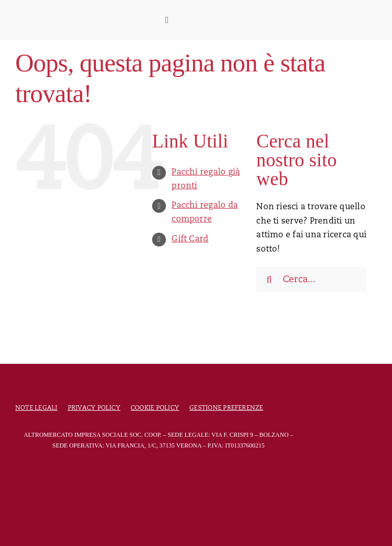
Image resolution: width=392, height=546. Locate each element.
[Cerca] (269, 280)
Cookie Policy (155, 408)
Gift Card (190, 239)
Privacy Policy (94, 408)
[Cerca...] (311, 280)
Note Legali (36, 408)
